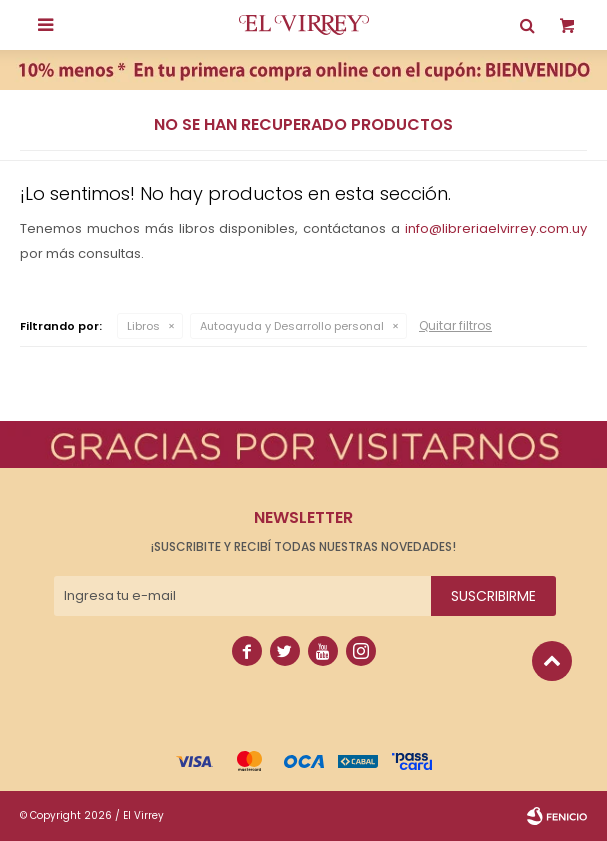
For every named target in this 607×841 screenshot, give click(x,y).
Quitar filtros (455, 325)
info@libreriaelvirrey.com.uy (496, 228)
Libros (143, 326)
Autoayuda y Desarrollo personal (292, 326)
